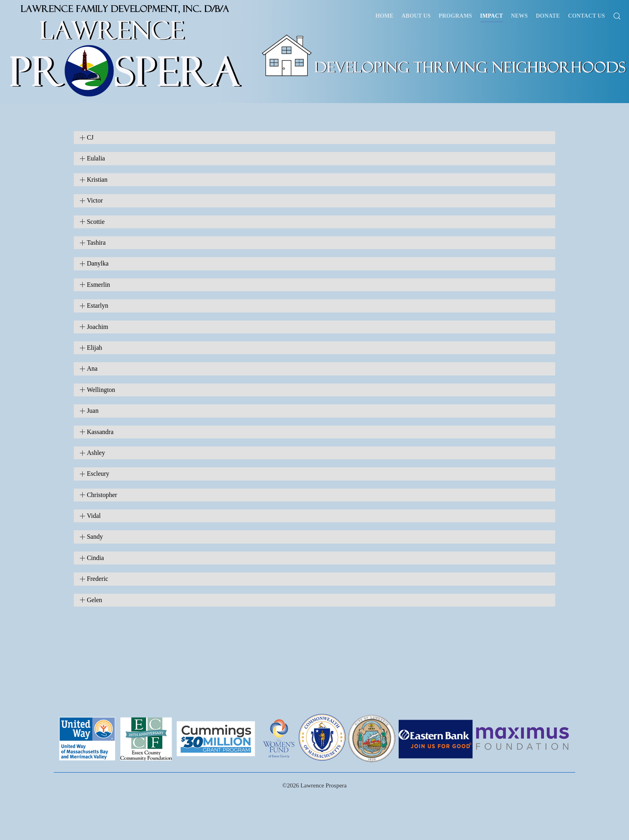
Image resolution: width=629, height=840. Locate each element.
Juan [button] (92, 411)
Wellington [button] (101, 390)
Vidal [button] (94, 516)
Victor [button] (95, 200)
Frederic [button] (97, 579)
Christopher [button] (102, 495)
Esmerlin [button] (98, 285)
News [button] (519, 16)
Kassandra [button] (100, 432)
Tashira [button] (96, 242)
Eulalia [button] (96, 158)
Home (385, 16)
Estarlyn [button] (97, 305)
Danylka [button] (97, 263)
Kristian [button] (97, 180)
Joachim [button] (97, 327)
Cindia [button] (95, 558)
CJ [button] (90, 137)
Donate (548, 16)
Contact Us (586, 16)
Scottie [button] (95, 222)
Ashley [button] (96, 453)
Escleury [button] (98, 474)
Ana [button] (92, 368)
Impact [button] (492, 16)
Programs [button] (456, 16)
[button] (617, 16)
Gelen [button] (94, 600)
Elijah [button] (94, 348)
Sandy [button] (95, 537)
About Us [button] (416, 16)
